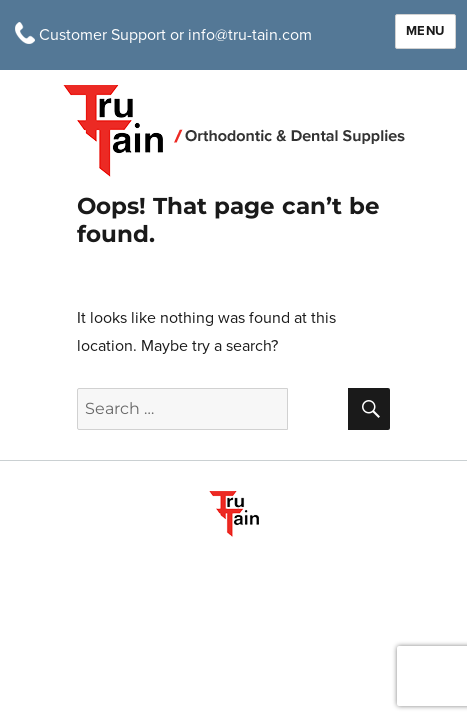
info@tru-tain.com (250, 35)
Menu (425, 31)
